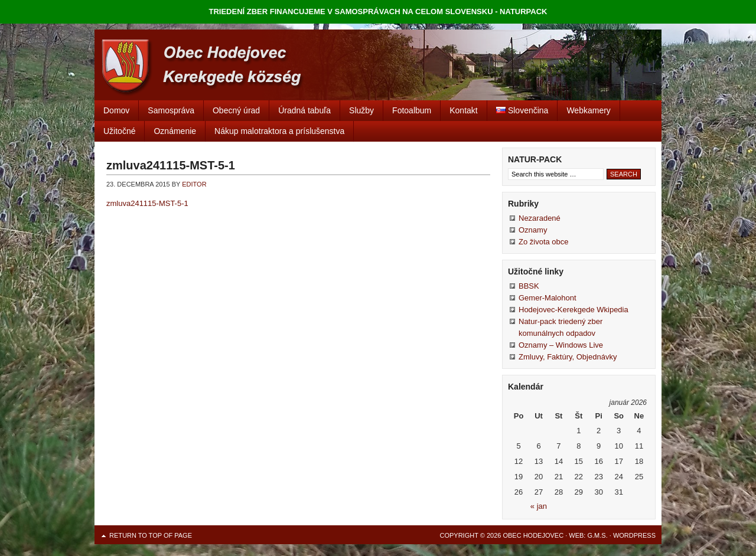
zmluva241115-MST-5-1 (147, 203)
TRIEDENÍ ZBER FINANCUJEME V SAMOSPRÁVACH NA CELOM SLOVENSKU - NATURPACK (378, 12)
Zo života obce (544, 242)
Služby (361, 110)
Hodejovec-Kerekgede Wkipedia (573, 310)
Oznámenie (175, 131)
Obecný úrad (236, 110)
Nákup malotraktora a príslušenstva (279, 131)
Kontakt (463, 110)
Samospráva (171, 110)
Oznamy (533, 230)
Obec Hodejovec (378, 65)
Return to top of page (151, 535)
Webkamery (588, 110)
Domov (116, 110)
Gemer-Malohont (548, 298)
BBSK (529, 286)
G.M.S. (597, 535)
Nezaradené (540, 218)
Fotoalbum (412, 110)
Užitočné (119, 131)
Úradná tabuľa (304, 110)
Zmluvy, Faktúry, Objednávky (568, 357)
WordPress (634, 535)
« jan (539, 506)
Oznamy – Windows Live (561, 345)
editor (194, 184)
